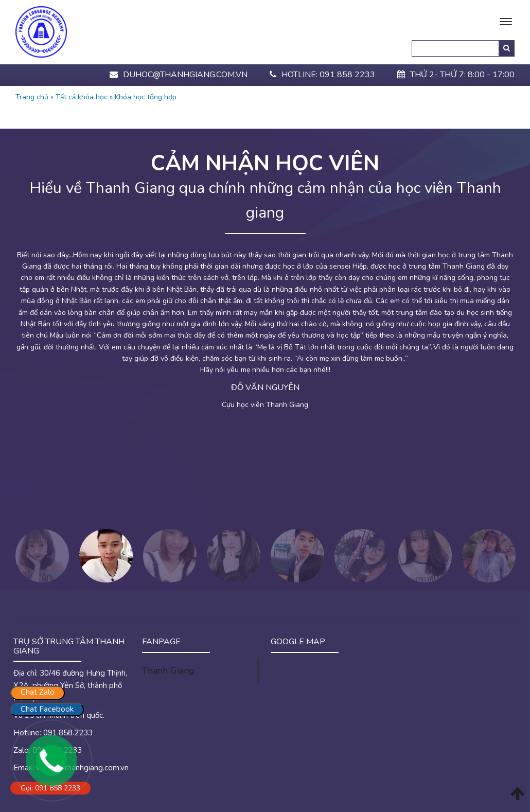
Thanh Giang (168, 670)
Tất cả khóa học (82, 97)
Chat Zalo (38, 692)
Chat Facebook (47, 709)
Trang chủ (32, 97)
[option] (265, 343)
